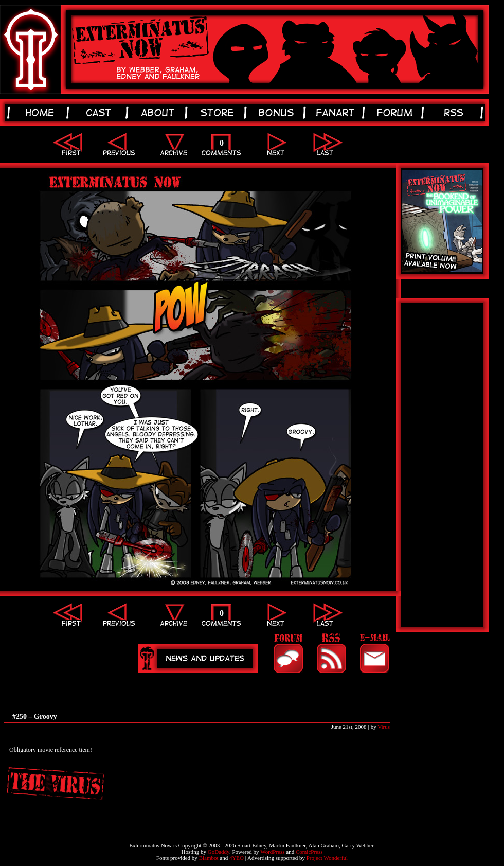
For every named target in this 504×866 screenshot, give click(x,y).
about (160, 112)
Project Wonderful (327, 858)
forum (396, 112)
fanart (337, 112)
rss (455, 112)
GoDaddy (219, 852)
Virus (384, 727)
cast (101, 112)
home (41, 112)
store (219, 112)
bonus (278, 112)
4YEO (237, 858)
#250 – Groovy (35, 717)
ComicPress (309, 852)
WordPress (272, 852)
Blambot (209, 858)
